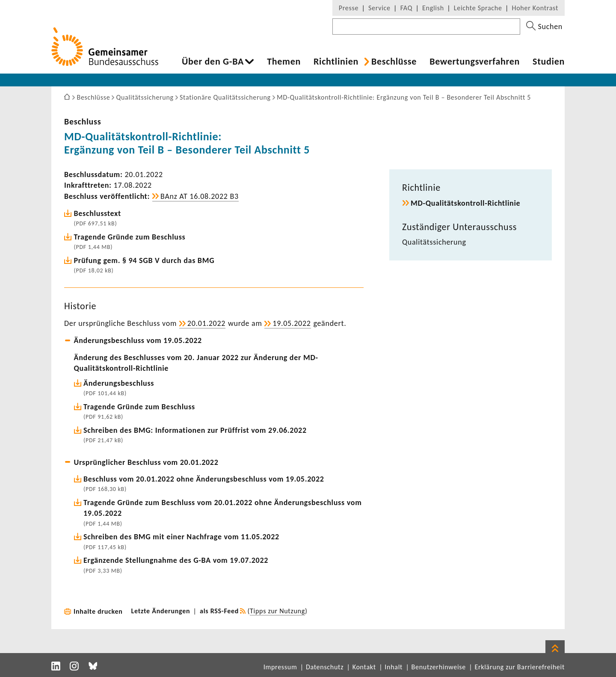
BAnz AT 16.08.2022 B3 (200, 196)
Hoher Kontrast (535, 8)
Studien (549, 62)
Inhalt (394, 667)
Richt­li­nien (336, 62)
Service (379, 8)
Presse (349, 8)
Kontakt (364, 667)
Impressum (280, 667)
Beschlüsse (394, 62)
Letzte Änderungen (161, 611)
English (433, 8)
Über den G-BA (213, 62)
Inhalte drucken (98, 611)
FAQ (406, 8)
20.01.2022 (206, 323)
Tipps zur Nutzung (277, 611)
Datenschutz (325, 667)
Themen (284, 62)
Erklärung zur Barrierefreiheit (520, 667)
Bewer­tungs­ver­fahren (475, 62)
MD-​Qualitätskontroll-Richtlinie (465, 203)
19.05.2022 (292, 323)
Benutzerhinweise (439, 667)
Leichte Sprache (478, 8)
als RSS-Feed (219, 611)
